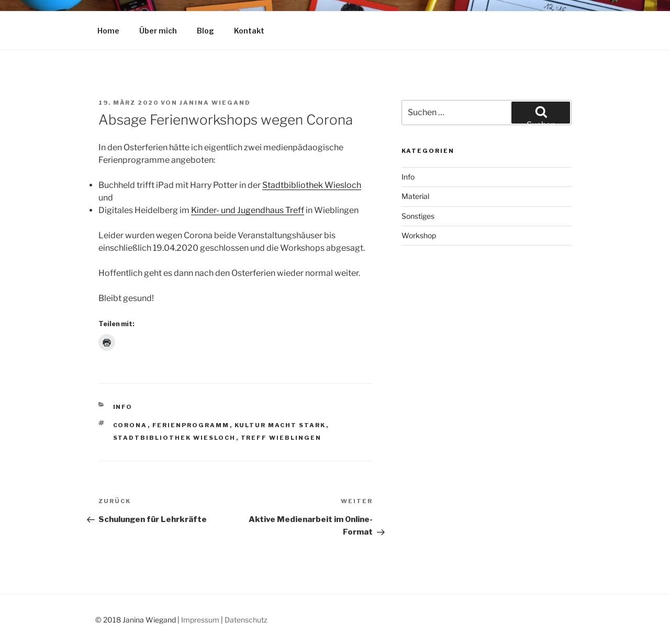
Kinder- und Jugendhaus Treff (248, 210)
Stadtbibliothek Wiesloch (312, 185)
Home (108, 31)
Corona (130, 425)
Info (123, 407)
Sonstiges (418, 216)
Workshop (419, 235)
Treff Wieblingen (281, 438)
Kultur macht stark (280, 425)
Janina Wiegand (215, 103)
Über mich (158, 31)
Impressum (200, 620)
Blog (205, 31)
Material (415, 196)
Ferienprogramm (191, 425)
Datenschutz (246, 620)
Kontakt (249, 31)
